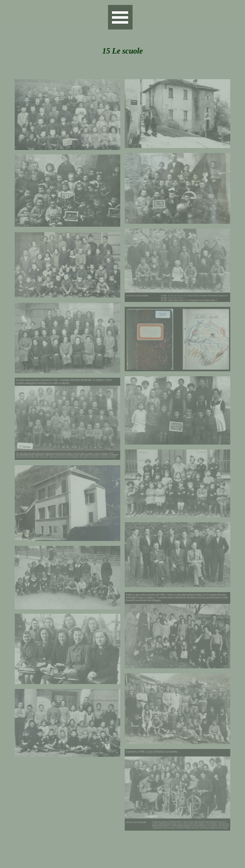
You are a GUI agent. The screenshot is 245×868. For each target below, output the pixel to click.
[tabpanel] (122, 46)
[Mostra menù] (120, 17)
